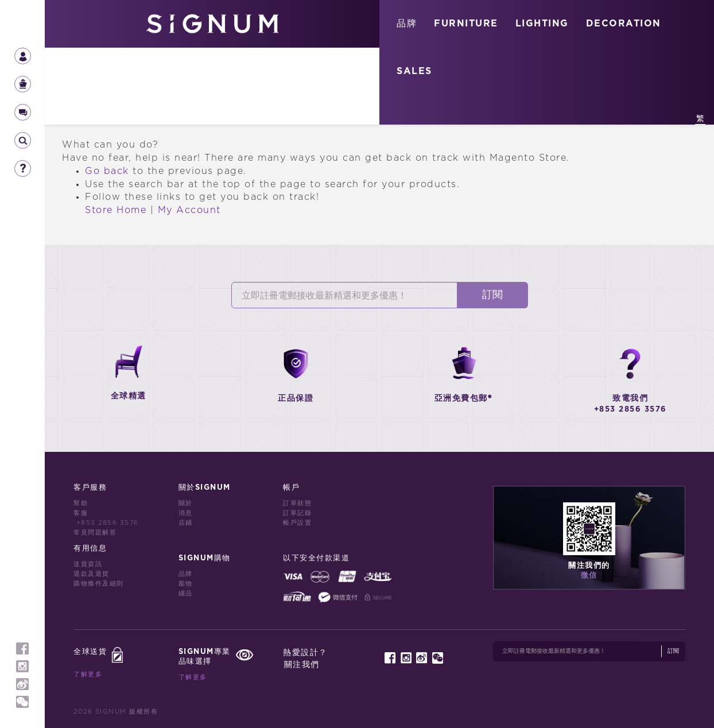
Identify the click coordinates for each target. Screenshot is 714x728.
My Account (189, 210)
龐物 (186, 584)
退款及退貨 (92, 574)
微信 (589, 576)
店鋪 (186, 523)
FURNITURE (466, 24)
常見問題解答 (95, 533)
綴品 (186, 593)
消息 (186, 513)
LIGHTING (542, 24)
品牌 (407, 24)
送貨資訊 (88, 564)
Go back (107, 171)
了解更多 (88, 674)
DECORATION (624, 24)
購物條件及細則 (99, 584)
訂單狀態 (297, 503)
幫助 (81, 503)
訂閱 (492, 295)
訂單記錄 (297, 513)
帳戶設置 (297, 523)
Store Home (116, 210)
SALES (414, 71)
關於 (186, 503)
